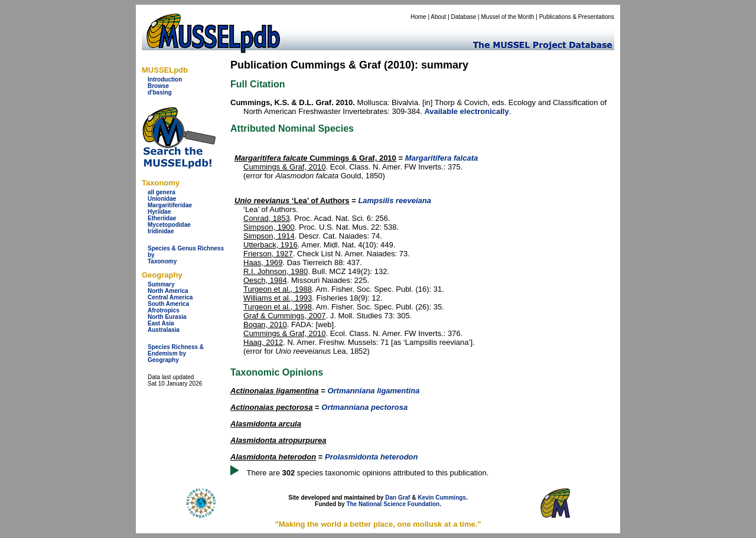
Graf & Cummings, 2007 (284, 316)
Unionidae (162, 199)
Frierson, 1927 (268, 254)
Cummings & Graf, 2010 (315, 158)
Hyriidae (159, 212)
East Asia (161, 323)
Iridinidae (161, 231)
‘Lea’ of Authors (292, 200)
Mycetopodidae (169, 225)
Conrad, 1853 (267, 218)
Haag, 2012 (263, 342)
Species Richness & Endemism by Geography (176, 353)
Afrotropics (164, 310)
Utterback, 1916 (271, 245)
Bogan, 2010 (265, 325)
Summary (161, 284)
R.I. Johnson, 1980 (276, 271)
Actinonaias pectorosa (271, 407)
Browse (158, 86)
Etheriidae (162, 218)
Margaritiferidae (170, 205)
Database (464, 17)
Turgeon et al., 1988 (278, 289)
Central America (170, 297)
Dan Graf (397, 498)
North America (168, 291)
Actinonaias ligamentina (275, 391)
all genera (162, 192)
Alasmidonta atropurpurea (278, 440)
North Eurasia (167, 317)
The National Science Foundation (393, 504)
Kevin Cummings (442, 498)
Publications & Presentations (577, 17)
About (438, 17)
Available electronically (466, 111)
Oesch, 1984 (265, 280)
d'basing (160, 92)
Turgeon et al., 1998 (278, 307)
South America (168, 304)
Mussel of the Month (508, 17)
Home (418, 17)
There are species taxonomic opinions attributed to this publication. (368, 473)
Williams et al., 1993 (278, 298)
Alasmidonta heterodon (273, 457)
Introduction (165, 79)
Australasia (164, 330)
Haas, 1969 (263, 263)
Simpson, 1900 (269, 227)
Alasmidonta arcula (266, 424)
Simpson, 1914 (269, 236)
